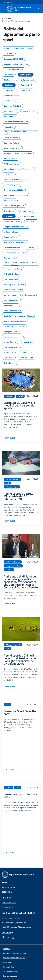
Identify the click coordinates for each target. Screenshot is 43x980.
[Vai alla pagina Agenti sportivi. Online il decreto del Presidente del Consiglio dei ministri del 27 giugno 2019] (11, 687)
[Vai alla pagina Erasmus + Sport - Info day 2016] (11, 853)
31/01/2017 (33, 704)
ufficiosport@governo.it (11, 918)
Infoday (8, 787)
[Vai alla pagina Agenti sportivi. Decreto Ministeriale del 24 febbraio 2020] (11, 521)
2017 (7, 704)
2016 (18, 787)
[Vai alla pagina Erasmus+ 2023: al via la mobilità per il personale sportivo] (11, 438)
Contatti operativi (9, 903)
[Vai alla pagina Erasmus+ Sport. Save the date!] (11, 770)
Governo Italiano (8, 2)
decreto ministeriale (12, 479)
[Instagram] (14, 938)
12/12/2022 (33, 396)
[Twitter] (9, 938)
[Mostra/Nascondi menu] (4, 9)
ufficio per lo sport (12, 487)
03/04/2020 (33, 479)
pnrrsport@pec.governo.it (21, 927)
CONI (7, 483)
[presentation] (40, 9)
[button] (10, 976)
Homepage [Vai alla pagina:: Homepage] (6, 18)
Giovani (20, 396)
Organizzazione (8, 907)
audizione (9, 570)
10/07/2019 (33, 645)
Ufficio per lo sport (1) (13, 645)
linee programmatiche (13, 566)
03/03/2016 (33, 787)
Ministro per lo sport (13, 562)
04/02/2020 (33, 562)
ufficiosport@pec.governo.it (16, 922)
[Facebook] (4, 938)
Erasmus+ (9, 396)
